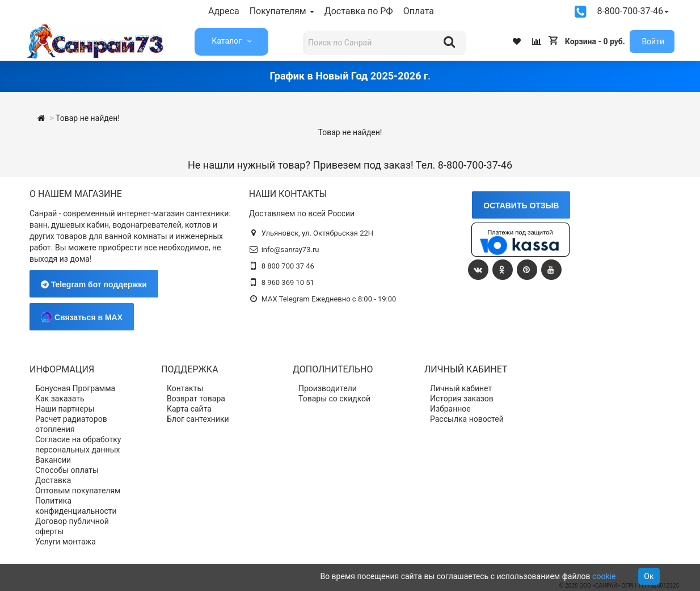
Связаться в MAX (82, 317)
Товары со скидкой (334, 399)
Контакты (185, 388)
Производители (328, 388)
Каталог (227, 41)
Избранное (450, 409)
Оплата (419, 11)
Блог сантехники (198, 419)
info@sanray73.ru (290, 250)
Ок (649, 576)
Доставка (53, 480)
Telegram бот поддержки (94, 284)
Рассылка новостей (467, 419)
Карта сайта (189, 409)
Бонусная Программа (75, 388)
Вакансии (53, 460)
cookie (604, 576)
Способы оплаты (67, 470)
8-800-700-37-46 (633, 11)
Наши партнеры (65, 409)
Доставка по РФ (359, 11)
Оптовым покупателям (78, 491)
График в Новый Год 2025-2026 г (349, 76)
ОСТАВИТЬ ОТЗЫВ (521, 206)
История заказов (462, 399)
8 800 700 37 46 (288, 266)
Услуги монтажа (66, 542)
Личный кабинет (461, 388)
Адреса (224, 11)
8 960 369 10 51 (288, 282)
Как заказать (60, 399)
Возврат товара (196, 399)
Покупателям (282, 11)
